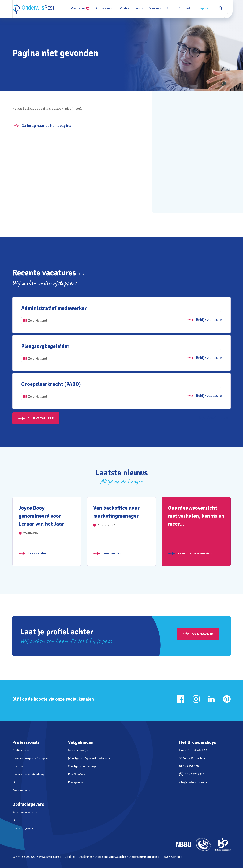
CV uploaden (203, 634)
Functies (18, 766)
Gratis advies (21, 750)
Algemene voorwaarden (111, 857)
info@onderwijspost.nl (194, 782)
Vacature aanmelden (25, 812)
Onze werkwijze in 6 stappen (31, 758)
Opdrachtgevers (134, 8)
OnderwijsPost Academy (28, 774)
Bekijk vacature (209, 320)
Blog (172, 8)
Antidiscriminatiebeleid (144, 857)
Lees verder (37, 553)
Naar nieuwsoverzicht (195, 553)
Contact (186, 8)
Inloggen (204, 8)
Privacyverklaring (50, 857)
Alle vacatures (41, 418)
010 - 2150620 (189, 766)
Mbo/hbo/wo (77, 774)
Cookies (70, 857)
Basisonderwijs (78, 750)
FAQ (15, 782)
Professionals (107, 8)
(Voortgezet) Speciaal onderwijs (89, 758)
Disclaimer (85, 857)
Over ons (157, 8)
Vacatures (82, 8)
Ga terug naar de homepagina (46, 126)
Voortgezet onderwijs (82, 766)
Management (76, 782)
